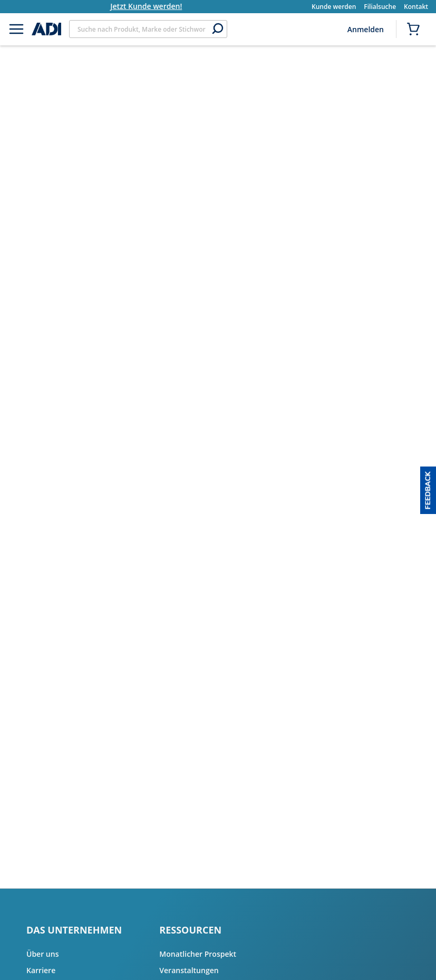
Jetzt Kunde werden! (159, 6)
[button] (428, 490)
